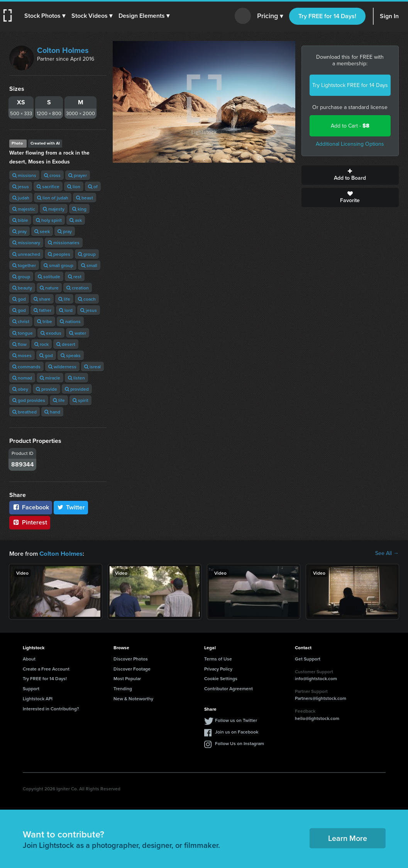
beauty (22, 288)
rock (41, 344)
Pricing (270, 16)
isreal (92, 367)
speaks (71, 355)
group (87, 254)
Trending (123, 688)
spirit (80, 400)
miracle (50, 378)
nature (49, 288)
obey (20, 389)
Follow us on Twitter (236, 720)
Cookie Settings (221, 678)
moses (22, 355)
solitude (49, 277)
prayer (78, 175)
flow (19, 344)
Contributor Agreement (229, 688)
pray (19, 231)
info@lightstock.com (316, 678)
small (89, 265)
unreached (26, 254)
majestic (24, 209)
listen (76, 378)
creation (78, 288)
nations (70, 321)
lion (74, 186)
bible (20, 220)
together (24, 265)
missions (24, 175)
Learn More (348, 838)
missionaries (64, 243)
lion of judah (53, 198)
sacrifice (48, 186)
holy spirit (49, 220)
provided (77, 389)
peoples (59, 254)
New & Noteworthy (133, 698)
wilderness (62, 367)
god (19, 299)
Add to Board (350, 175)
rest (75, 277)
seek (42, 231)
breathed (25, 412)
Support (31, 688)
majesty (54, 209)
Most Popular (127, 678)
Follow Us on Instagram (240, 743)
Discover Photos (131, 658)
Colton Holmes (63, 50)
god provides (29, 400)
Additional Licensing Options (350, 144)
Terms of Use (218, 658)
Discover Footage (132, 668)
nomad (22, 378)
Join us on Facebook (237, 731)
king (79, 209)
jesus (21, 186)
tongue (23, 333)
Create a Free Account (46, 668)
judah (21, 198)
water (78, 333)
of (93, 186)
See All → (387, 553)
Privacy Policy (218, 668)
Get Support (308, 658)
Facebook (31, 507)
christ (21, 321)
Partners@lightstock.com (321, 698)
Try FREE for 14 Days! (327, 16)
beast (85, 198)
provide (47, 389)
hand (52, 412)
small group (58, 265)
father (42, 310)
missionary (26, 243)
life (64, 299)
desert (66, 344)
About (29, 658)
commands (26, 367)
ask (76, 220)
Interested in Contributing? (51, 708)
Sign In (389, 16)
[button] (45, 16)
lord (66, 310)
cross (52, 175)
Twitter (71, 507)
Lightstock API (38, 698)
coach (87, 299)
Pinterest (30, 522)
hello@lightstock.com (317, 718)
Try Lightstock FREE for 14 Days (350, 85)
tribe (45, 321)
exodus (51, 333)
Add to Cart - (350, 126)
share (42, 299)
